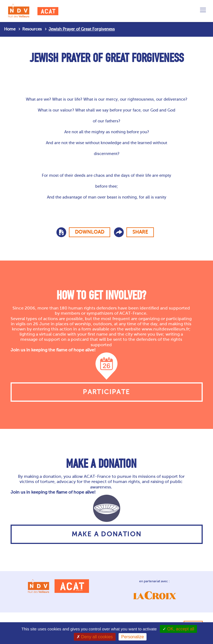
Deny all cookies (95, 637)
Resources (32, 29)
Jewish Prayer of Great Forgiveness (82, 29)
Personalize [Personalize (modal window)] (133, 637)
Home (10, 29)
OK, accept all (178, 629)
